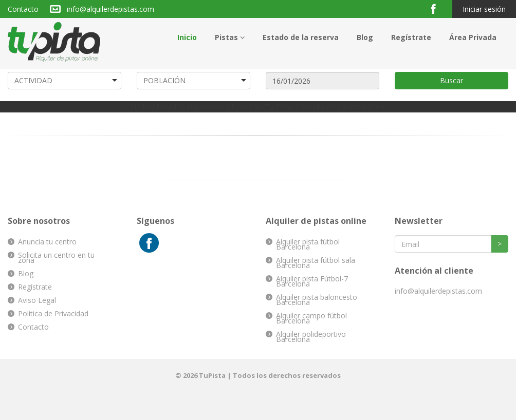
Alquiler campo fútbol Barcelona (311, 318)
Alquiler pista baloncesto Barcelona (317, 300)
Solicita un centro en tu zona (56, 257)
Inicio (187, 37)
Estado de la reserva (301, 37)
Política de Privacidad (53, 313)
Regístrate (411, 37)
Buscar (451, 80)
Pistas (230, 37)
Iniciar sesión (484, 9)
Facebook (438, 8)
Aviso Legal (37, 300)
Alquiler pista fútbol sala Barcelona (316, 263)
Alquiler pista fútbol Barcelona (308, 244)
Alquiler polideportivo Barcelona (311, 337)
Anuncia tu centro (47, 242)
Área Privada (473, 37)
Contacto (23, 9)
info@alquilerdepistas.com (110, 9)
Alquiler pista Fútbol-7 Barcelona (312, 281)
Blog (365, 37)
